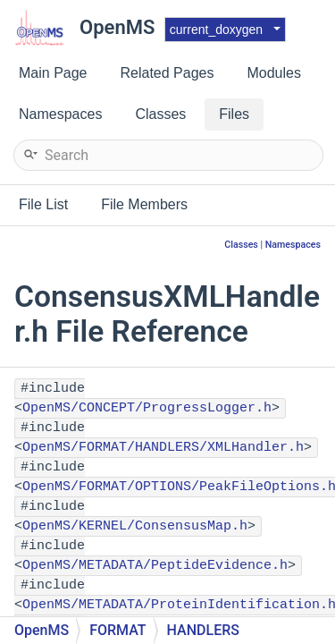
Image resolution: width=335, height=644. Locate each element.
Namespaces (293, 245)
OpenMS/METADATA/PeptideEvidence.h (155, 566)
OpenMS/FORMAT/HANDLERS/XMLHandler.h (163, 448)
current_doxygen (216, 30)
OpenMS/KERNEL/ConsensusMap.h (135, 526)
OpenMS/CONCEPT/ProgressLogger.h (147, 408)
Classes (241, 245)
